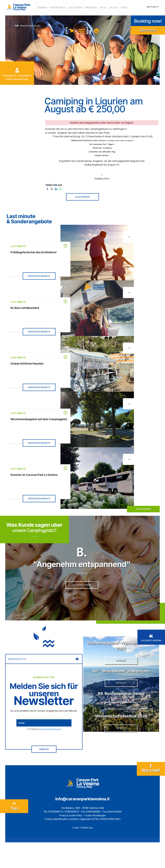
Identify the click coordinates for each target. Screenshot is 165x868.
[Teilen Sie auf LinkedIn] (56, 187)
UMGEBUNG (89, 7)
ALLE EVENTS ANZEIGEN (151, 648)
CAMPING (50, 7)
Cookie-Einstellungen (97, 841)
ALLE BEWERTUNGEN (82, 597)
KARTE (117, 7)
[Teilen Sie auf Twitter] (52, 187)
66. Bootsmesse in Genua (121, 720)
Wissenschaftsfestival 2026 (121, 750)
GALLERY (107, 7)
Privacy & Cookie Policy (69, 841)
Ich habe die (45, 739)
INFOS (99, 7)
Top (14, 833)
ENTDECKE (121, 676)
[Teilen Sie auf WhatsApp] (60, 187)
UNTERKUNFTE (62, 7)
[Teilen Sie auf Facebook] (47, 187)
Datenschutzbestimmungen (50, 739)
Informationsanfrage (17, 78)
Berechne (148, 29)
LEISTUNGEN (76, 7)
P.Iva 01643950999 (112, 837)
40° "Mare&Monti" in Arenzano (121, 689)
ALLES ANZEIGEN (83, 195)
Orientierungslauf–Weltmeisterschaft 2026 (121, 655)
